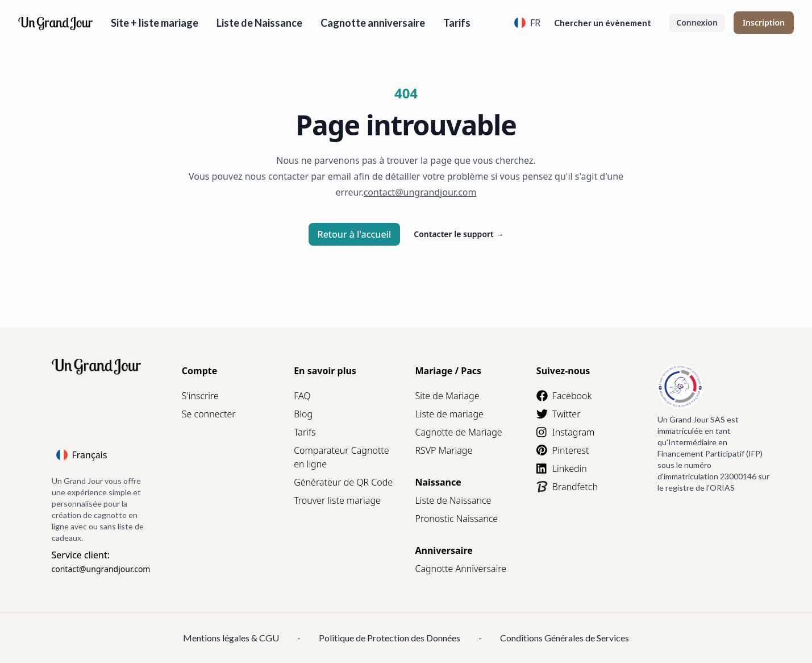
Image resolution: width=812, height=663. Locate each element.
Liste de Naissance (259, 23)
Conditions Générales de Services (565, 638)
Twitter (559, 414)
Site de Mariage (447, 396)
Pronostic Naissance (456, 519)
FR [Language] (527, 23)
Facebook (564, 396)
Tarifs (457, 23)
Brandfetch (567, 487)
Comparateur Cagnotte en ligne (341, 457)
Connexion (697, 22)
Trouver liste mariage (337, 500)
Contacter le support (459, 234)
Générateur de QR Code (343, 482)
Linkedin (562, 469)
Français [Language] (82, 455)
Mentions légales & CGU (231, 638)
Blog (303, 414)
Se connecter (209, 414)
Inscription (764, 22)
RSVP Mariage (444, 450)
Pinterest (563, 450)
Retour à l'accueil (355, 234)
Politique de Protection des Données (390, 638)
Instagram (565, 432)
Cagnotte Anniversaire (461, 569)
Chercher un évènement (603, 23)
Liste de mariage (449, 414)
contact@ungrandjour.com (101, 569)
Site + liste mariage (155, 23)
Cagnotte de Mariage (458, 432)
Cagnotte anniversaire (373, 23)
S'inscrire (200, 396)
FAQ (302, 396)
